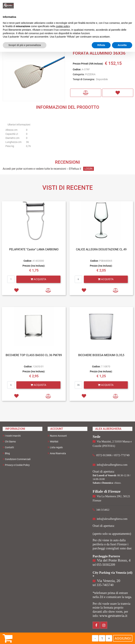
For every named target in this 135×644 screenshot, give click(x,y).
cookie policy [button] (63, 26)
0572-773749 (122, 455)
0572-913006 (104, 455)
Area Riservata (57, 453)
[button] (86, 93)
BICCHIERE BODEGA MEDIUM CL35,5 (101, 355)
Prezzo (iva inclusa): (34, 266)
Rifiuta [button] (101, 45)
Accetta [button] (122, 45)
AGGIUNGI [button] (123, 638)
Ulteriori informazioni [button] (19, 125)
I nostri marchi (12, 436)
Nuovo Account (57, 436)
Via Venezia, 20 (109, 581)
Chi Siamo (9, 441)
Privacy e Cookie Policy (16, 465)
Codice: (77, 69)
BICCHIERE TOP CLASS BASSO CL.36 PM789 (34, 355)
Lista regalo (55, 447)
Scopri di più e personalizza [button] (25, 45)
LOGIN (89, 169)
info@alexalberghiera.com (112, 465)
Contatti (8, 447)
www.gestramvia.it (113, 616)
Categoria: (79, 74)
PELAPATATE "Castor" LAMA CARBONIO (34, 249)
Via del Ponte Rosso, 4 (114, 560)
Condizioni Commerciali (17, 459)
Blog (6, 453)
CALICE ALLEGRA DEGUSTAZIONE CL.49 (101, 249)
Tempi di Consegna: (84, 79)
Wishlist (53, 441)
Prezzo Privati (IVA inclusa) (88, 64)
